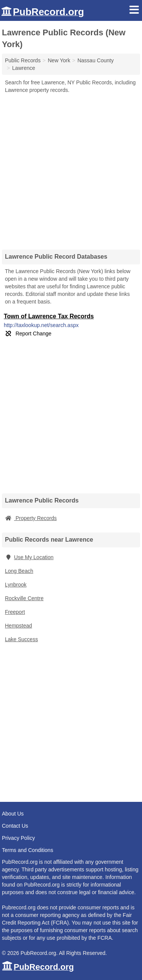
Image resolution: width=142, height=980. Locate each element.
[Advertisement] (71, 169)
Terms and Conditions (27, 850)
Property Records (31, 518)
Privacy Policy (18, 838)
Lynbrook (16, 585)
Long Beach (19, 571)
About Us (13, 814)
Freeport (15, 612)
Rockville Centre (24, 598)
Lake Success (21, 639)
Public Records (23, 60)
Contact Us (15, 826)
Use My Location (29, 557)
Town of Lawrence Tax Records (49, 316)
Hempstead (19, 626)
